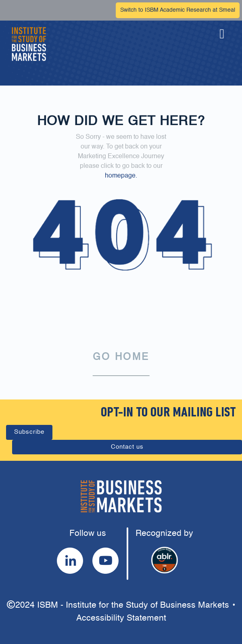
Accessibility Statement (121, 618)
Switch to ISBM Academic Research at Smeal (178, 10)
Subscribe (29, 432)
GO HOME (121, 358)
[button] (222, 44)
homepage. (121, 176)
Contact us (127, 447)
